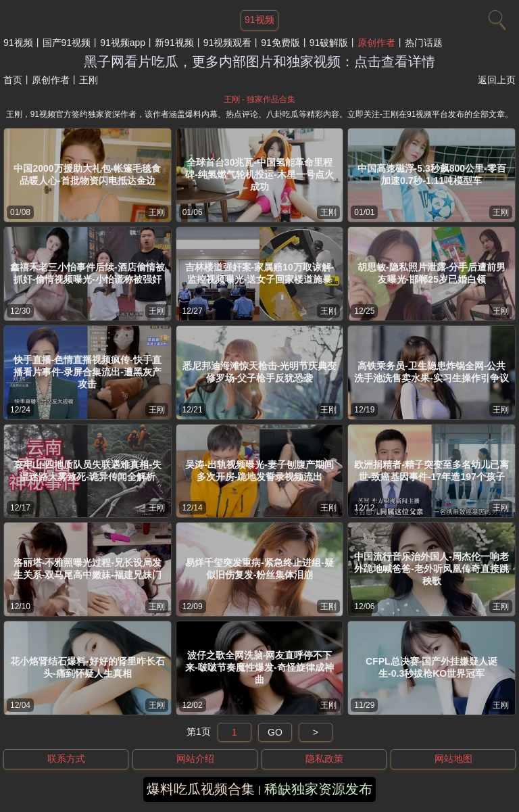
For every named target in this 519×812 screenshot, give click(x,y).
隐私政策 (324, 759)
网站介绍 (195, 759)
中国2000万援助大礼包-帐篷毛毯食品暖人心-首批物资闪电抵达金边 (87, 174)
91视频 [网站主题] (259, 20)
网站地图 (453, 759)
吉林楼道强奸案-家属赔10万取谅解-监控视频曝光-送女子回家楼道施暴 (260, 273)
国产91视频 (67, 43)
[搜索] (495, 17)
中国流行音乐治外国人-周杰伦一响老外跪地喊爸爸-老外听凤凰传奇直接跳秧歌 (431, 569)
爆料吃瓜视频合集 (201, 789)
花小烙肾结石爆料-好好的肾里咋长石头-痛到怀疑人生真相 (88, 667)
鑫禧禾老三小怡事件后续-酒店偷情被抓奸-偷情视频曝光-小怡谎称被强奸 (88, 273)
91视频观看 (228, 43)
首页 (13, 80)
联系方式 (66, 759)
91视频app (123, 43)
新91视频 (174, 43)
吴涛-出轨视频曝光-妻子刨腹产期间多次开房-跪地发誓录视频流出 (259, 471)
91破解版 (329, 43)
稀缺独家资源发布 (318, 789)
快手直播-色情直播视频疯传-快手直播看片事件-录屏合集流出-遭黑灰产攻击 (88, 372)
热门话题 (424, 43)
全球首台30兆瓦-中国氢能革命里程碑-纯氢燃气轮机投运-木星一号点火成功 (259, 174)
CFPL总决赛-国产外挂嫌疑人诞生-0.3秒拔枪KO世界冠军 (431, 667)
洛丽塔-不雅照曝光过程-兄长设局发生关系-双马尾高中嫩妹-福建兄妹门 (88, 569)
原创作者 (376, 43)
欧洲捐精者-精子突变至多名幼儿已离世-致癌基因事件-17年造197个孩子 (431, 471)
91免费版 (280, 43)
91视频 (18, 43)
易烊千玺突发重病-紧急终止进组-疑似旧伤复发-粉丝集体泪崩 (259, 569)
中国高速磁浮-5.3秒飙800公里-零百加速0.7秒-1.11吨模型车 (432, 174)
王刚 (157, 212)
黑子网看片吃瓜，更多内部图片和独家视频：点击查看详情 (259, 62)
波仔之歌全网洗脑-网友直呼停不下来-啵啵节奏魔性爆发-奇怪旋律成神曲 (259, 667)
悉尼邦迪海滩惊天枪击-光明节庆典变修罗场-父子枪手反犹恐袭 (260, 372)
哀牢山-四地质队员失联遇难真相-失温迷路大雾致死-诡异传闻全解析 (88, 471)
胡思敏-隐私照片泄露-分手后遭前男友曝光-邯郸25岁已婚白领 (431, 273)
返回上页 (497, 80)
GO (275, 732)
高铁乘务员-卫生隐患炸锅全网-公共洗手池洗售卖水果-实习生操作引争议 (431, 372)
